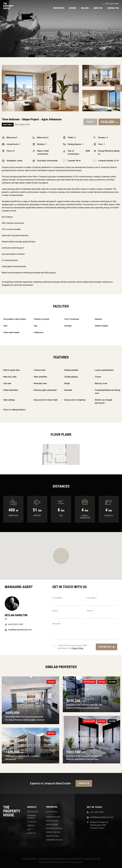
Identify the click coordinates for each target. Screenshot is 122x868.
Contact (90, 122)
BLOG (29, 829)
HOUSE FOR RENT (52, 825)
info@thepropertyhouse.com (18, 630)
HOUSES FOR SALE (52, 836)
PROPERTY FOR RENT (53, 817)
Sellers (85, 8)
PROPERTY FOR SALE (53, 832)
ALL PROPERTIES (52, 812)
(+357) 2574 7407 (14, 624)
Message (56, 624)
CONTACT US (32, 833)
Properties (59, 8)
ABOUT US (31, 826)
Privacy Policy (77, 648)
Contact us (113, 8)
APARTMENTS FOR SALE (54, 840)
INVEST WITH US (33, 812)
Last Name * (92, 598)
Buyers (73, 8)
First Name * (58, 598)
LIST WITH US (32, 822)
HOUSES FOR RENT (52, 821)
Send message (107, 647)
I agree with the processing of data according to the (72, 647)
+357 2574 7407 (110, 4)
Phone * (90, 611)
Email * (55, 611)
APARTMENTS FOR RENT (54, 828)
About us (98, 8)
